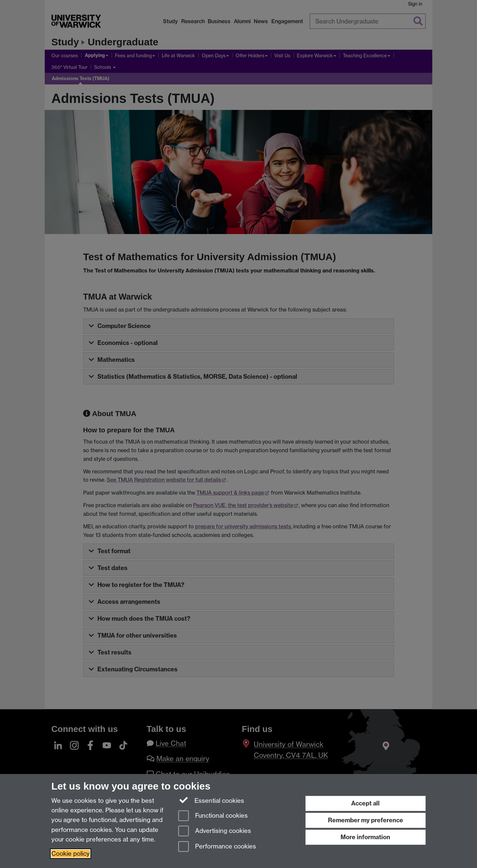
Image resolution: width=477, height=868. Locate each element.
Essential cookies (211, 800)
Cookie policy (71, 854)
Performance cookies (217, 847)
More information (365, 837)
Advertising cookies (215, 831)
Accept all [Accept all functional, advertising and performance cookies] (365, 803)
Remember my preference (366, 820)
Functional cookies (213, 816)
